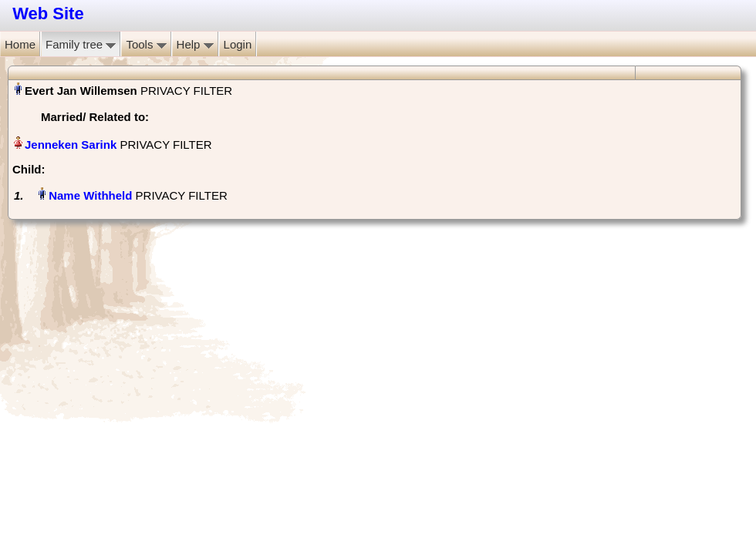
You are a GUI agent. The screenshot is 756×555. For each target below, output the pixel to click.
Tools (146, 44)
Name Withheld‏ (90, 195)
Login (238, 44)
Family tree (81, 44)
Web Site (48, 13)
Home (20, 44)
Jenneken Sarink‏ (71, 145)
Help (195, 44)
